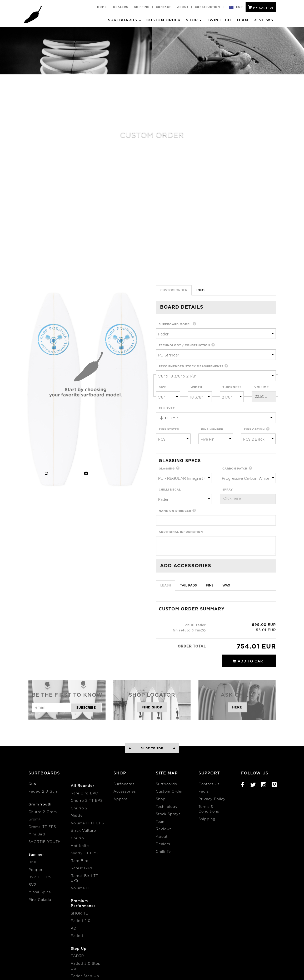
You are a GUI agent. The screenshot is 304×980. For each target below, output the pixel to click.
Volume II (80, 888)
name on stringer (175, 511)
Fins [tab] (210, 585)
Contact (163, 7)
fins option (254, 430)
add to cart (249, 661)
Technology (167, 807)
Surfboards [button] (124, 20)
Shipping (142, 7)
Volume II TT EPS (87, 823)
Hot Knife (80, 846)
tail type (167, 409)
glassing (167, 469)
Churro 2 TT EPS (87, 801)
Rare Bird (80, 861)
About (183, 7)
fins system (169, 430)
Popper (36, 870)
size (163, 387)
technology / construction (184, 345)
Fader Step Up (85, 976)
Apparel (121, 799)
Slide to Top (152, 748)
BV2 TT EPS (40, 877)
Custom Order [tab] (174, 290)
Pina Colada (40, 900)
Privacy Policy (212, 799)
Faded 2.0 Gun (43, 792)
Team (242, 20)
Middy (77, 816)
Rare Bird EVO (85, 793)
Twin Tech (219, 20)
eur (240, 7)
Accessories (125, 792)
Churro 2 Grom (43, 812)
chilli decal (170, 490)
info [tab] (200, 290)
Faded (77, 936)
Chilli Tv (163, 852)
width (196, 387)
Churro (77, 838)
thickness (232, 387)
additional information (181, 532)
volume (261, 387)
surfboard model (175, 324)
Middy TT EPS (84, 853)
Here (237, 707)
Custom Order (163, 20)
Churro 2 (79, 808)
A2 (73, 929)
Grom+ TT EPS (42, 827)
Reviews (263, 20)
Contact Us (209, 784)
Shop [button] (194, 20)
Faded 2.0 (81, 921)
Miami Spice (40, 892)
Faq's (204, 792)
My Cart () (261, 7)
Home (102, 7)
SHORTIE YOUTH (45, 842)
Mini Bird (37, 834)
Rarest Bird (81, 868)
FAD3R (77, 956)
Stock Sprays (168, 814)
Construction (207, 7)
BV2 (32, 885)
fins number (212, 430)
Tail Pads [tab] (188, 585)
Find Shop (152, 707)
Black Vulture (83, 831)
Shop (161, 799)
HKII (33, 862)
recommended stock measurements (191, 366)
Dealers (121, 7)
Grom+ (35, 820)
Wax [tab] (226, 585)
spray (228, 490)
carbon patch (235, 469)
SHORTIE (79, 914)
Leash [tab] (166, 585)
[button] (195, 324)
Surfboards (124, 784)
